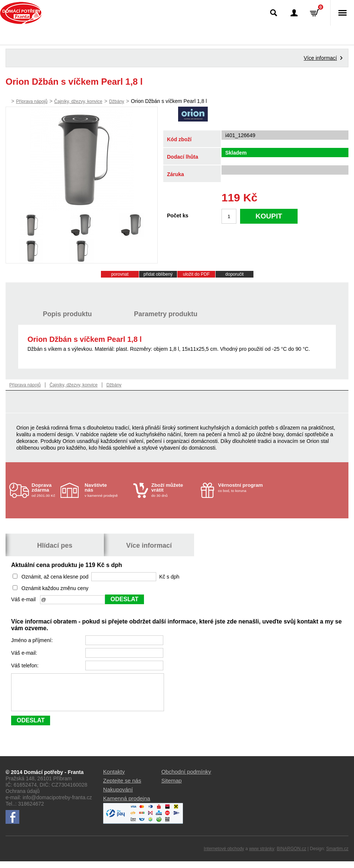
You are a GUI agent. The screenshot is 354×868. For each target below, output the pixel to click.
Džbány (117, 101)
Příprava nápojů (32, 101)
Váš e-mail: (25, 653)
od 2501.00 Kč (45, 490)
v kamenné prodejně (107, 490)
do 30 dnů (174, 490)
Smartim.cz (337, 855)
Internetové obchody (224, 855)
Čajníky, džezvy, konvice (78, 101)
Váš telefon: (26, 665)
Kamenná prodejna (127, 805)
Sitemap (172, 787)
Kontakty (114, 778)
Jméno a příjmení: (33, 640)
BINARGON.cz (291, 855)
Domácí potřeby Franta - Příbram (21, 13)
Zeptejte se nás (122, 787)
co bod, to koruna (241, 488)
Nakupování (118, 796)
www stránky (262, 855)
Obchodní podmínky (186, 778)
